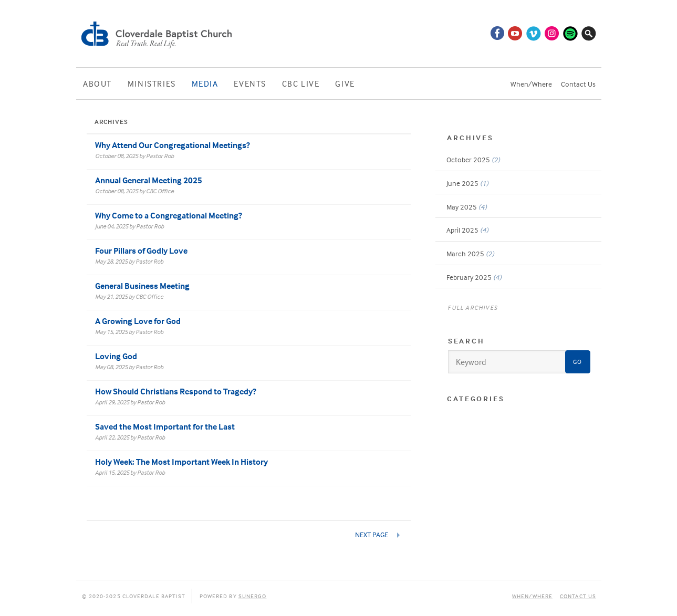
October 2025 (473, 159)
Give (345, 83)
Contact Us (578, 84)
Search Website (589, 33)
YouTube (515, 33)
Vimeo (534, 33)
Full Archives (472, 307)
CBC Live (301, 83)
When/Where (531, 84)
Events (250, 83)
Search (466, 341)
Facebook (497, 33)
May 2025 (467, 207)
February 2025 (474, 277)
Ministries (152, 83)
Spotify (570, 33)
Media (205, 83)
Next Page (372, 534)
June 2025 (467, 183)
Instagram (552, 33)
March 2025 (470, 253)
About (97, 83)
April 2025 (467, 230)
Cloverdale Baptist (158, 34)
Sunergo (253, 596)
